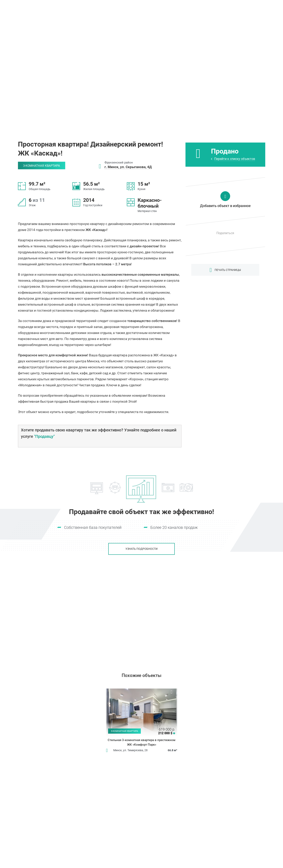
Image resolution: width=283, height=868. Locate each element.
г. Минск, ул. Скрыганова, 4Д (128, 167)
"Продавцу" (44, 436)
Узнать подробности (141, 549)
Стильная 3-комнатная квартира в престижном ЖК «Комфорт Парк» (141, 742)
